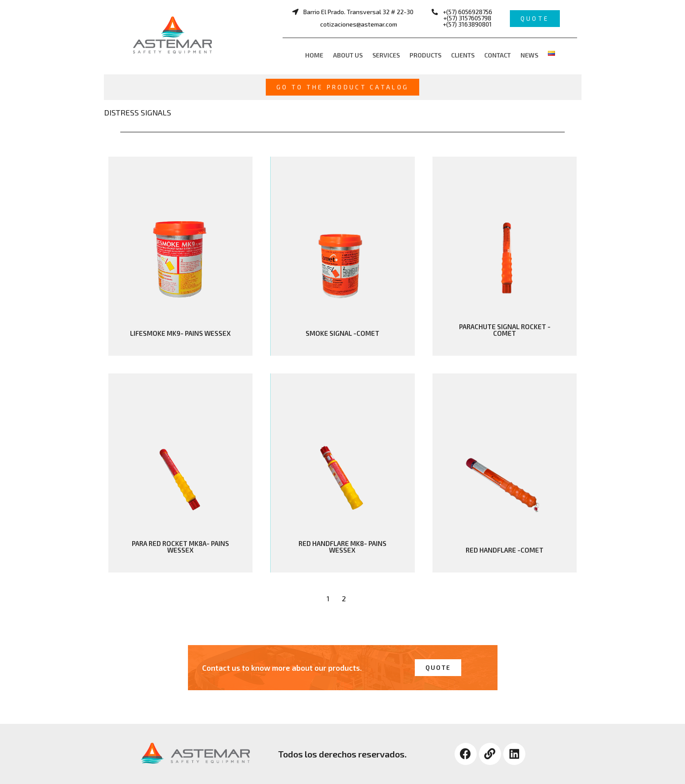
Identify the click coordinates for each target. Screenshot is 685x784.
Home (314, 55)
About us (348, 55)
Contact (497, 55)
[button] (353, 18)
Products (425, 55)
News (529, 55)
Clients (463, 55)
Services (386, 55)
